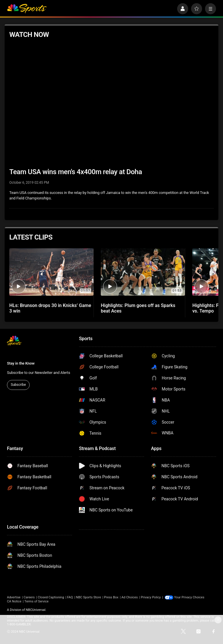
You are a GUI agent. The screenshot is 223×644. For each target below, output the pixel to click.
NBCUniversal (36, 610)
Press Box (111, 597)
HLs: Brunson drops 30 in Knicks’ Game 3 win (50, 308)
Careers (29, 597)
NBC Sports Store (89, 597)
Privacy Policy (151, 597)
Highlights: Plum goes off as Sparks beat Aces (138, 308)
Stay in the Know (21, 363)
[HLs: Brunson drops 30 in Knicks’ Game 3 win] (51, 272)
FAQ (70, 597)
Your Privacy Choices (189, 597)
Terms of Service (36, 601)
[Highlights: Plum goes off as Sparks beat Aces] (143, 272)
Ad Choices (130, 597)
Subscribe (18, 385)
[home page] (27, 9)
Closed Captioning (51, 597)
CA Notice (14, 601)
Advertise (14, 597)
